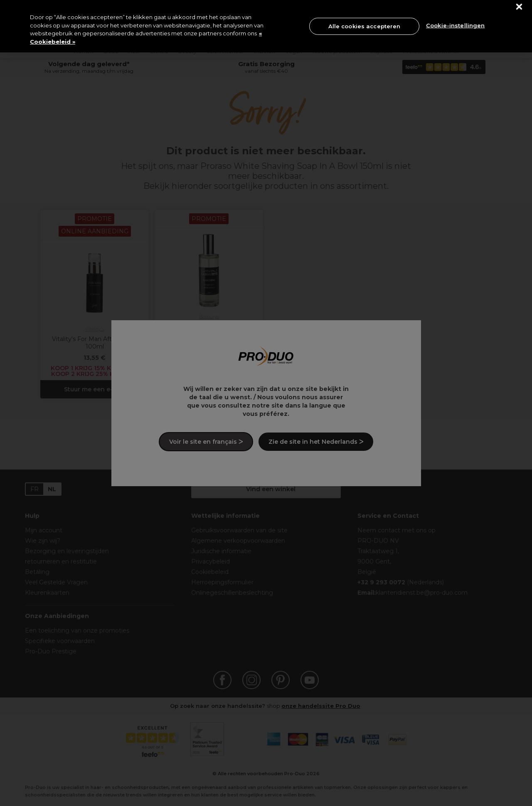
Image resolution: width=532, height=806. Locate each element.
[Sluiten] (519, 7)
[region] (266, 26)
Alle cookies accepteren (365, 26)
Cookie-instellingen (455, 25)
